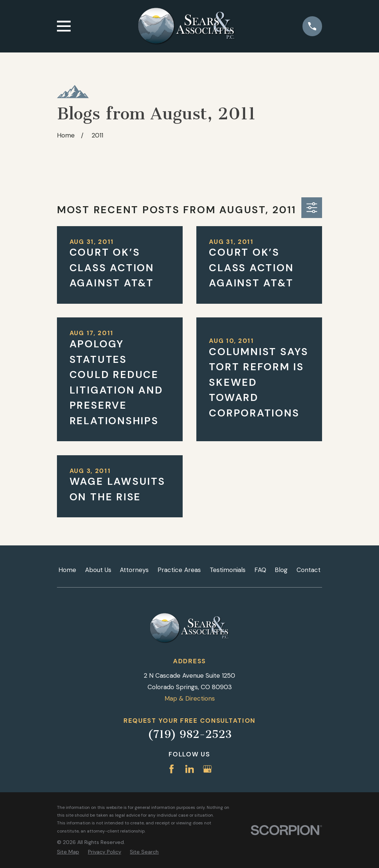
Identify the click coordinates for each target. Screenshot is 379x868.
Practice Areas (179, 570)
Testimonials (228, 570)
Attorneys (134, 570)
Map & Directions (190, 698)
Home (67, 570)
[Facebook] (172, 769)
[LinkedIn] (190, 769)
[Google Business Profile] (207, 769)
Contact (309, 570)
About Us (98, 570)
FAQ (260, 570)
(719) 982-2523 (190, 734)
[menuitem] (68, 852)
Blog (281, 570)
